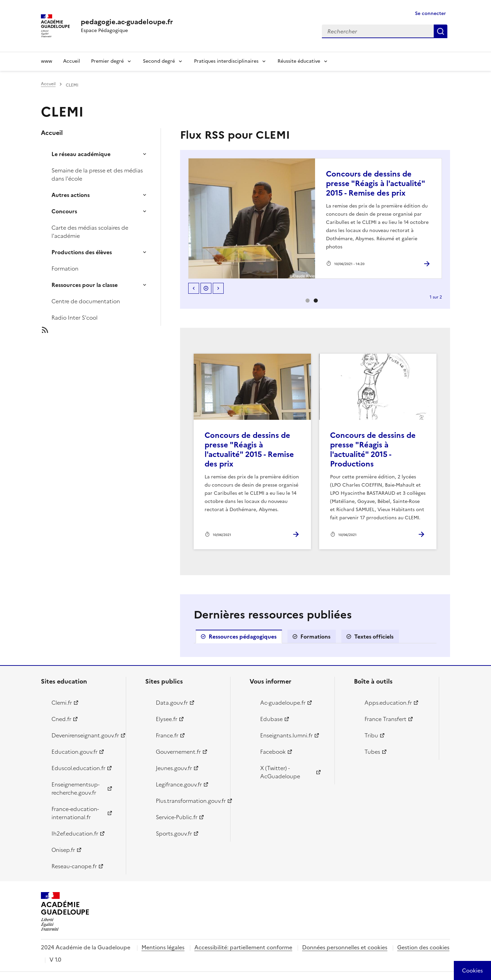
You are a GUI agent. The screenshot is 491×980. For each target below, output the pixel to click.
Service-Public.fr (177, 817)
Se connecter (430, 13)
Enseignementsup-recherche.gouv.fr (76, 788)
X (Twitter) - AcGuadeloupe (280, 772)
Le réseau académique (81, 154)
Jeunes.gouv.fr (174, 768)
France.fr (167, 735)
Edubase (271, 719)
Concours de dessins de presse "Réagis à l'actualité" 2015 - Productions (373, 450)
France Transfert (385, 719)
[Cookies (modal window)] (472, 970)
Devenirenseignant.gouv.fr (85, 735)
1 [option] (316, 301)
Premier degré (107, 61)
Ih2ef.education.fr (75, 833)
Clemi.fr (62, 703)
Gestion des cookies (423, 947)
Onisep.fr (63, 850)
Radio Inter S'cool (75, 318)
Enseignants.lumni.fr (286, 735)
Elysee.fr (167, 719)
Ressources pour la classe (85, 285)
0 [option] (308, 301)
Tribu (371, 735)
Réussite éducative (299, 61)
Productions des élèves (82, 252)
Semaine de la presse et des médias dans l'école (97, 174)
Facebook (273, 752)
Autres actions (71, 195)
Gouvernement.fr (178, 752)
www (47, 61)
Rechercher (441, 31)
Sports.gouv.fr (174, 833)
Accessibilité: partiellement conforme (243, 947)
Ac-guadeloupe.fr (283, 703)
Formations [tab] (315, 637)
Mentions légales (163, 947)
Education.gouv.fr (75, 752)
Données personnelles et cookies (345, 947)
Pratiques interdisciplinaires (226, 61)
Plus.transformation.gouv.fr (189, 801)
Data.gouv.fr (172, 703)
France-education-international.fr (75, 813)
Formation (65, 269)
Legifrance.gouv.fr (179, 784)
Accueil (72, 61)
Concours (64, 211)
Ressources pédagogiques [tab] (243, 637)
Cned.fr (61, 719)
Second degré (159, 61)
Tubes (372, 752)
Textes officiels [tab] (374, 637)
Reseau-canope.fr (74, 866)
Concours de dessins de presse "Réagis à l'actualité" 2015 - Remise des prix (375, 183)
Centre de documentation (86, 301)
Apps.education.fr (388, 703)
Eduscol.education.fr (78, 768)
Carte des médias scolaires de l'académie (90, 232)
